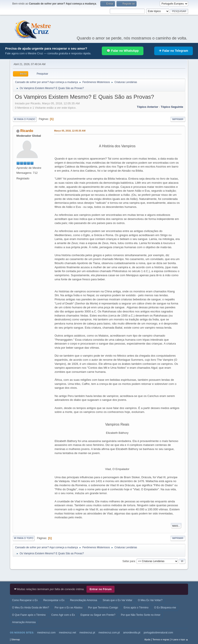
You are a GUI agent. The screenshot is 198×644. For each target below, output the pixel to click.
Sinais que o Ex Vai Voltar (117, 600)
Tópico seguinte (172, 107)
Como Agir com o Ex (63, 615)
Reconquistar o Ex (54, 600)
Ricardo (27, 131)
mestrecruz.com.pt (109, 633)
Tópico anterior (148, 107)
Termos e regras (161, 639)
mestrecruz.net (67, 633)
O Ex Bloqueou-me (165, 608)
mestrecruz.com (46, 633)
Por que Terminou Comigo (103, 608)
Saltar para (129, 561)
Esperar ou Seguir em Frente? (98, 615)
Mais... (176, 526)
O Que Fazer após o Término (29, 615)
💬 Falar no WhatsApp (123, 51)
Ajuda (147, 639)
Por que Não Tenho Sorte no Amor (141, 615)
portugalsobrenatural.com (158, 633)
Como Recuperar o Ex (25, 600)
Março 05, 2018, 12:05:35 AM (70, 131)
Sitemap (16, 639)
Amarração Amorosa (24, 622)
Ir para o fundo (25, 119)
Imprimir (178, 119)
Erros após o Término (136, 608)
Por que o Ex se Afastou (68, 608)
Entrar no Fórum (101, 589)
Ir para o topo (24, 538)
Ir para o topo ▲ (180, 639)
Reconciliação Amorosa (84, 600)
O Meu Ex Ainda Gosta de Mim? (31, 608)
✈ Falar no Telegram (174, 51)
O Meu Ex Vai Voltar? (150, 600)
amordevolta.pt (132, 633)
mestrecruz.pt (87, 633)
